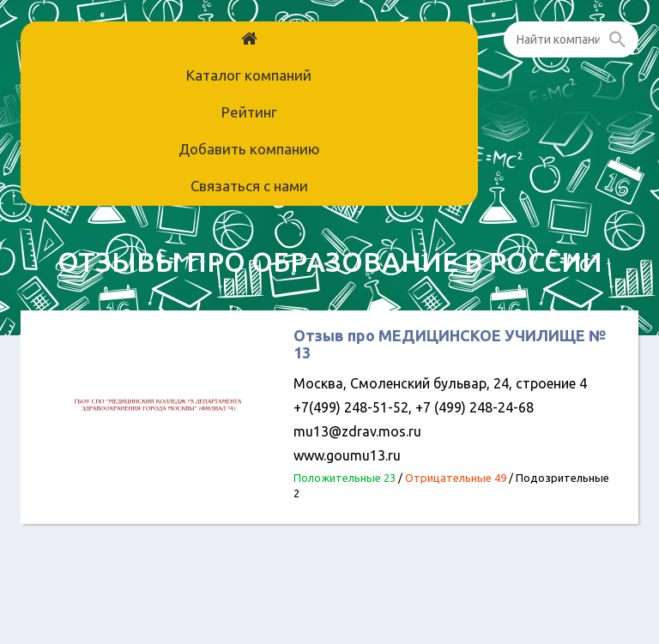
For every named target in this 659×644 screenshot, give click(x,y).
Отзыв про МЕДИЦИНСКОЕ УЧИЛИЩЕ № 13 (450, 344)
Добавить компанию (249, 149)
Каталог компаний (249, 75)
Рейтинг (249, 112)
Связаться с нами (249, 186)
